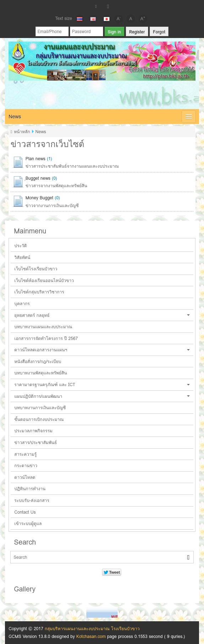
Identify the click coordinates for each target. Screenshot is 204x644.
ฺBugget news (38, 178)
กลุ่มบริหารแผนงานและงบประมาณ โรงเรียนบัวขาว (92, 629)
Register (137, 32)
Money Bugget (39, 198)
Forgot (159, 32)
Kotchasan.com (91, 636)
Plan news (36, 159)
